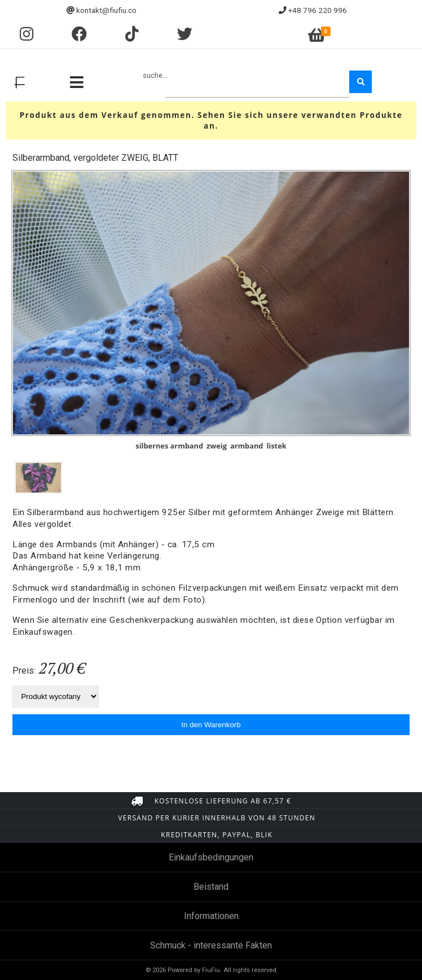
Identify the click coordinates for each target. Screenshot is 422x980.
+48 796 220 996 (318, 10)
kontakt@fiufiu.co (106, 10)
